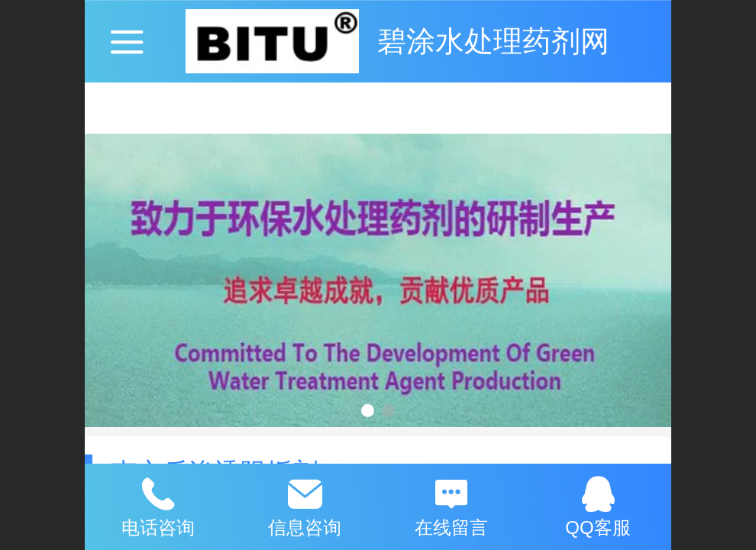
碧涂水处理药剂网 (493, 41)
